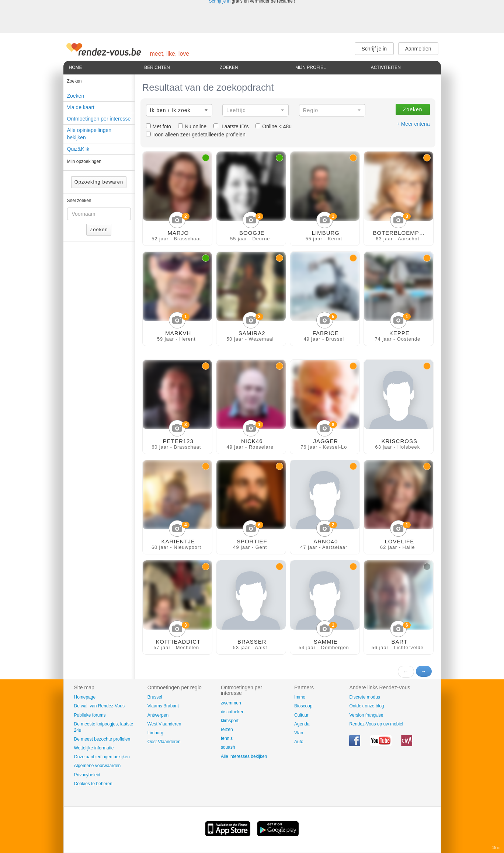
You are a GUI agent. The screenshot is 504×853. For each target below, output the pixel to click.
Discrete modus (364, 697)
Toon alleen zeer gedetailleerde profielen (196, 135)
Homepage (85, 697)
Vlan (299, 733)
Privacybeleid (87, 775)
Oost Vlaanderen (164, 742)
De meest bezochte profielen (102, 739)
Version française (366, 715)
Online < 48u (274, 126)
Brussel (155, 697)
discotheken (233, 712)
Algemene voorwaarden (98, 766)
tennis (227, 738)
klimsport (230, 721)
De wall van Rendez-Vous (99, 706)
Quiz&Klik (78, 149)
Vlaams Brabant (163, 706)
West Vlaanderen (164, 724)
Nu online (192, 126)
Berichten (157, 67)
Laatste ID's (231, 126)
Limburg (155, 733)
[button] (179, 110)
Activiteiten (386, 67)
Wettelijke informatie (94, 748)
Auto (299, 742)
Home (76, 67)
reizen (227, 730)
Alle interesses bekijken (244, 756)
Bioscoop (303, 706)
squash (228, 747)
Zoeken (229, 67)
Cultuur (301, 715)
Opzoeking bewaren (99, 182)
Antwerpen (158, 715)
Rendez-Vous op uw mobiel (376, 724)
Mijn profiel (311, 67)
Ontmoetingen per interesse (99, 119)
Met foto (159, 126)
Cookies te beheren (93, 784)
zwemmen (231, 703)
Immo (300, 697)
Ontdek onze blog (366, 706)
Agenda (302, 724)
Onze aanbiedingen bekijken (102, 757)
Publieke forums (90, 715)
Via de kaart (81, 107)
